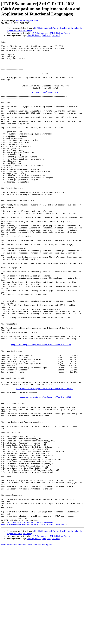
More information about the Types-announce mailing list (26, 642)
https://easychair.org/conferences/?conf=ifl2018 (45, 468)
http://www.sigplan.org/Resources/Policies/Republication (41, 406)
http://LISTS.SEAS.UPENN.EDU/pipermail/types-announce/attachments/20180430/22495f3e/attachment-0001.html (33, 620)
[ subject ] (47, 35)
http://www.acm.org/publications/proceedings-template (45, 458)
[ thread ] (37, 35)
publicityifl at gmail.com (27, 21)
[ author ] (56, 35)
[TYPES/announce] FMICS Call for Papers (50, 33)
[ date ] (30, 35)
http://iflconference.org (45, 102)
